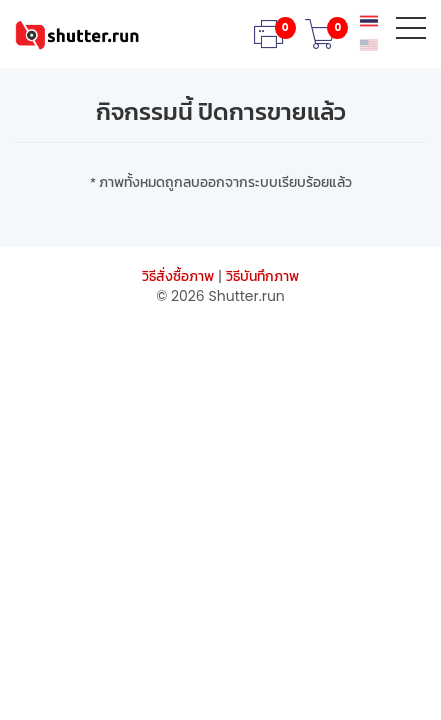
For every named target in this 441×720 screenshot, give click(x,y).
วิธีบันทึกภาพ (262, 276)
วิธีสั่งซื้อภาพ (178, 276)
